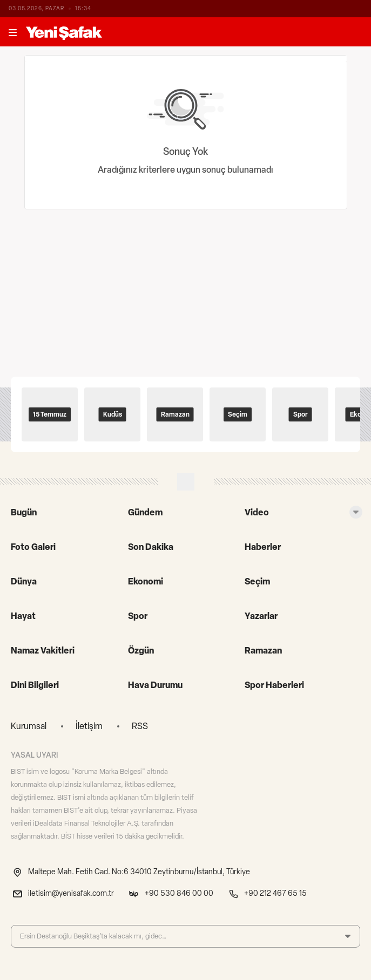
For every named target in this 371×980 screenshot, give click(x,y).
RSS (140, 726)
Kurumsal (29, 726)
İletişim (89, 726)
